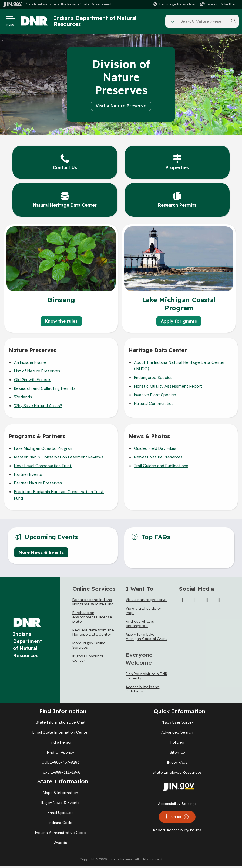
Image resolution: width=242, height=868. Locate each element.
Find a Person (61, 744)
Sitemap (177, 754)
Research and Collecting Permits (45, 391)
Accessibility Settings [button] (177, 806)
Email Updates (60, 815)
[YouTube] (207, 602)
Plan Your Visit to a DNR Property (146, 678)
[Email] (219, 602)
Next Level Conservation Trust (43, 468)
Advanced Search (177, 734)
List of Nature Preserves (37, 373)
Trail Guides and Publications (161, 468)
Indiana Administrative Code (60, 835)
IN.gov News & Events (60, 805)
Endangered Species (153, 380)
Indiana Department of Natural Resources (100, 22)
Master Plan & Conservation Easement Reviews (59, 459)
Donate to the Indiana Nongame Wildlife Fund (93, 604)
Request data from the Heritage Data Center (93, 634)
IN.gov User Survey (177, 724)
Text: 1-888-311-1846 (61, 774)
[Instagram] (195, 602)
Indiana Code (60, 825)
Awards (60, 845)
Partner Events (28, 477)
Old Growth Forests (33, 382)
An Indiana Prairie (30, 365)
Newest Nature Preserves (158, 459)
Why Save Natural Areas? (38, 408)
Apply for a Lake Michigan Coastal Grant (146, 639)
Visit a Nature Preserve (121, 108)
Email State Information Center (61, 734)
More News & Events (41, 555)
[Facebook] (183, 602)
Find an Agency (61, 754)
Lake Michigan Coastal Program (44, 451)
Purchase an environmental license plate (92, 619)
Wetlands (23, 399)
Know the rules (61, 323)
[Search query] (203, 22)
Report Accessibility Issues (177, 832)
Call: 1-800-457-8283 (60, 764)
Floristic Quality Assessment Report (168, 388)
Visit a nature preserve (146, 602)
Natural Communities (154, 406)
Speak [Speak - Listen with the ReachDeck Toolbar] (176, 819)
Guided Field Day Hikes (155, 451)
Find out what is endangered (140, 626)
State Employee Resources (177, 774)
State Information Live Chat (61, 724)
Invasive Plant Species (155, 397)
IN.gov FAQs (177, 764)
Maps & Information (60, 795)
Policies (177, 744)
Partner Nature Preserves (38, 485)
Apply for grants (179, 323)
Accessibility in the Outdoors (142, 691)
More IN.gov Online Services (89, 647)
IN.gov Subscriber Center (88, 660)
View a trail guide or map (143, 613)
